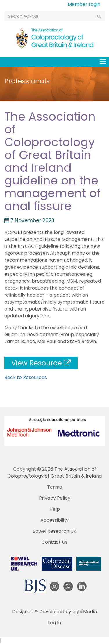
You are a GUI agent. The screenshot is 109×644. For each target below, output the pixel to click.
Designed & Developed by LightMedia (54, 612)
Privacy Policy (55, 498)
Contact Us (54, 542)
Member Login (84, 4)
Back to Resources (26, 377)
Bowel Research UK (54, 531)
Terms (54, 487)
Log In (54, 623)
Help (55, 509)
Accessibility (54, 520)
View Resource (41, 363)
